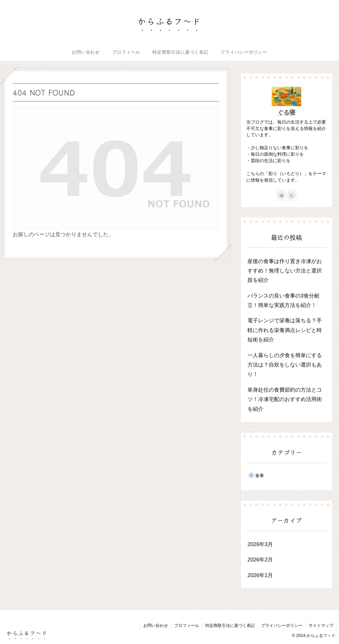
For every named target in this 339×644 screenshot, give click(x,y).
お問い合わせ (156, 625)
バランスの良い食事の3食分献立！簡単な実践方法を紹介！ (283, 300)
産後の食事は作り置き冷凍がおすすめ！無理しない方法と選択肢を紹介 (285, 271)
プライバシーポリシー (282, 625)
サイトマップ (321, 625)
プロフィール (187, 625)
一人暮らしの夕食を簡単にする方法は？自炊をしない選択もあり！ (285, 365)
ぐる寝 (286, 112)
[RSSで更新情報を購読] (291, 195)
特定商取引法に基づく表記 (230, 625)
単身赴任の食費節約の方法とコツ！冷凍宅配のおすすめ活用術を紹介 (285, 399)
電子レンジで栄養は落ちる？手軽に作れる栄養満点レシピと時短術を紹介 (285, 330)
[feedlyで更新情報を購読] (281, 195)
